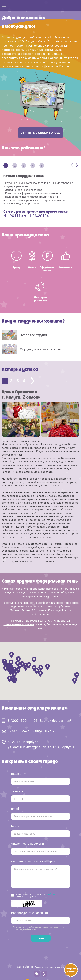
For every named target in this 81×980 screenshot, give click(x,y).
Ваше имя (18, 774)
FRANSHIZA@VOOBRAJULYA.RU (32, 731)
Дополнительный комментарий (33, 861)
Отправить (41, 938)
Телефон (17, 791)
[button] (37, 671)
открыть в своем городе (40, 133)
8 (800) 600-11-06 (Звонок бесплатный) (40, 720)
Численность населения (28, 843)
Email (15, 808)
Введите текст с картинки (29, 913)
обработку (50, 894)
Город (15, 826)
